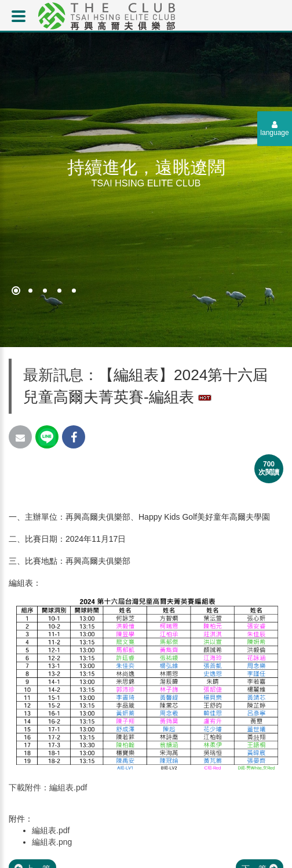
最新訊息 (53, 375)
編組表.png (52, 842)
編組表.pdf (51, 830)
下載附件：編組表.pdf (48, 787)
